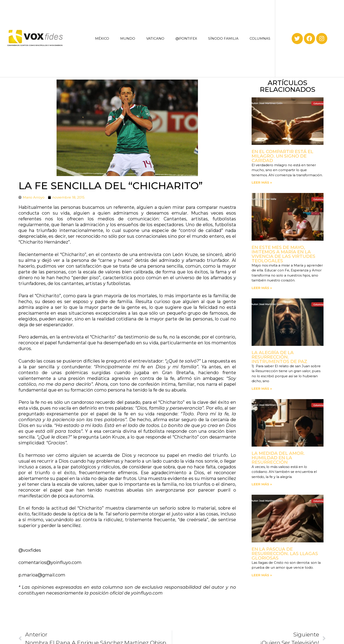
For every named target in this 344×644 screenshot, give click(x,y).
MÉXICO (102, 38)
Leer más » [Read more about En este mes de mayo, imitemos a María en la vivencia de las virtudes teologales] (262, 288)
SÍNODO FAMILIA (223, 38)
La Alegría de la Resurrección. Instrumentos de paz (279, 357)
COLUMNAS (260, 38)
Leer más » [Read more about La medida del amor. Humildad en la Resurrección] (262, 484)
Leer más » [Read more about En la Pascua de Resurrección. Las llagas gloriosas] (262, 575)
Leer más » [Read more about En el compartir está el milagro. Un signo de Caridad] (262, 182)
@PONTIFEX (186, 38)
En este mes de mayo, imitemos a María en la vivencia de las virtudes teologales (283, 254)
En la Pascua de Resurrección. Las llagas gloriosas (285, 554)
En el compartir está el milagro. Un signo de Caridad (282, 156)
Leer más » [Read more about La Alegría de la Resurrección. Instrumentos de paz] (262, 389)
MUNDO (128, 38)
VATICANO (155, 38)
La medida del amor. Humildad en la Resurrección (278, 458)
